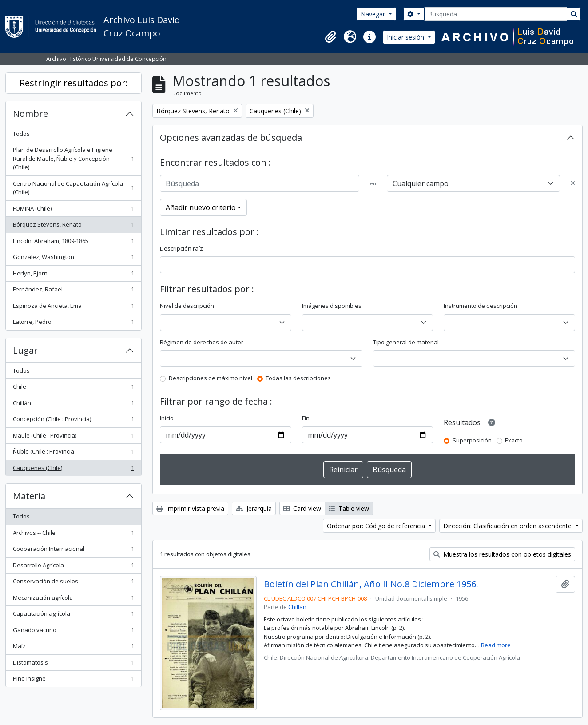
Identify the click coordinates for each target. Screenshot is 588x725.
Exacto (514, 440)
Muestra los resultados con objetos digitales (502, 554)
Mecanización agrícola (73, 600)
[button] (330, 37)
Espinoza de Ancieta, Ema (73, 308)
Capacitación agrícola (73, 615)
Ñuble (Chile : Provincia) (73, 453)
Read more (496, 645)
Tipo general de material (406, 342)
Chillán (73, 405)
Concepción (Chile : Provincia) (73, 421)
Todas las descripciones (298, 378)
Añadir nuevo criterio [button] (201, 207)
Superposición (472, 440)
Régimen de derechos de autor (202, 342)
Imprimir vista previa (190, 508)
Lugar (25, 350)
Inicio (167, 418)
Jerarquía (254, 508)
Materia (29, 496)
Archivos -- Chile (73, 535)
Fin (306, 418)
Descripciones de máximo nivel (211, 378)
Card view (302, 508)
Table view (349, 508)
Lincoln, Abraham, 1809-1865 (73, 243)
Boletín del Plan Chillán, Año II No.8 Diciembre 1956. (371, 584)
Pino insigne (73, 680)
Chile (73, 388)
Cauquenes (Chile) (73, 470)
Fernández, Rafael (73, 291)
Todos (21, 134)
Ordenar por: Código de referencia (377, 526)
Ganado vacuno (73, 632)
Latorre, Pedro (73, 324)
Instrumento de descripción (481, 306)
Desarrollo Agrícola (73, 567)
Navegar (374, 14)
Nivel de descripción (187, 306)
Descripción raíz (181, 248)
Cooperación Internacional (73, 551)
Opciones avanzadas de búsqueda (231, 137)
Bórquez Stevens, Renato (73, 226)
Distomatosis (73, 664)
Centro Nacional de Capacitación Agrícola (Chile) (73, 188)
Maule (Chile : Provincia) (73, 437)
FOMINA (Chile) (73, 210)
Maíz (73, 648)
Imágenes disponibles (332, 306)
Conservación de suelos (73, 583)
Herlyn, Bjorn (73, 275)
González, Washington (73, 259)
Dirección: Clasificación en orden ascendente (508, 526)
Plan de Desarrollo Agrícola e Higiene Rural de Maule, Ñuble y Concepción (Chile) (73, 158)
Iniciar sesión (406, 37)
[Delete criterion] (573, 183)
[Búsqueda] (496, 14)
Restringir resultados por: (74, 83)
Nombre (30, 114)
